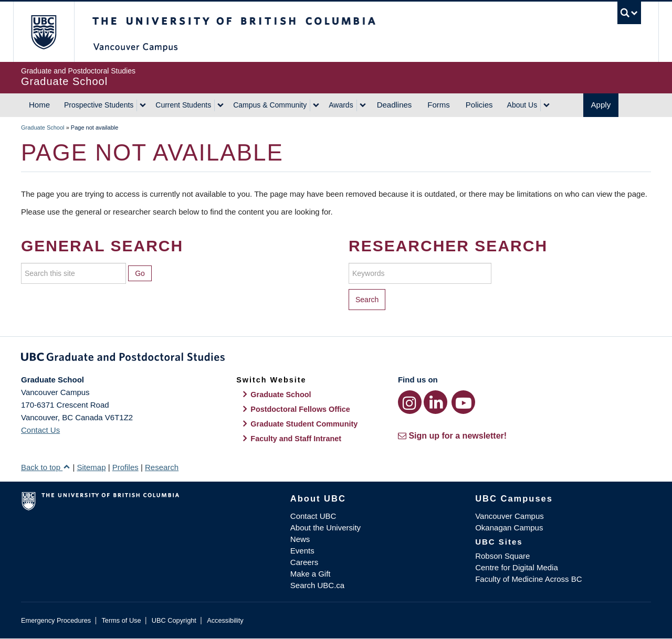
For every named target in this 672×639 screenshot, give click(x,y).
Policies (479, 105)
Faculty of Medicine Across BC (528, 579)
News (300, 539)
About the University (325, 528)
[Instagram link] (410, 402)
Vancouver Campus (510, 516)
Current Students (183, 105)
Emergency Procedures (56, 620)
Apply (601, 105)
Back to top (46, 467)
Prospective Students (99, 105)
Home (39, 105)
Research (162, 467)
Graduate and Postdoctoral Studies (336, 359)
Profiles (125, 467)
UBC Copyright (174, 620)
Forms (439, 105)
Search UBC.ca (317, 585)
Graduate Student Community (304, 424)
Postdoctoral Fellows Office (300, 409)
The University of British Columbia (43, 32)
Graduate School (43, 127)
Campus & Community (270, 105)
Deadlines (395, 105)
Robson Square (502, 556)
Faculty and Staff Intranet (296, 439)
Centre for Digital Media (517, 567)
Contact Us (40, 430)
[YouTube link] (463, 402)
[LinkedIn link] (435, 402)
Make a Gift (311, 574)
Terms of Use (121, 620)
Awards (341, 105)
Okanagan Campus (509, 528)
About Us (522, 105)
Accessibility (225, 620)
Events (302, 551)
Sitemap (91, 467)
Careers (304, 562)
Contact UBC (313, 516)
